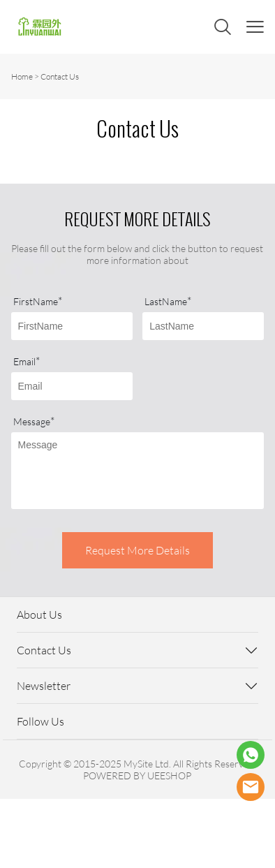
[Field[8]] (203, 326)
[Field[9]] (72, 386)
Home (22, 76)
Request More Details (137, 550)
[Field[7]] (72, 326)
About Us (39, 615)
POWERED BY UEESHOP (137, 775)
